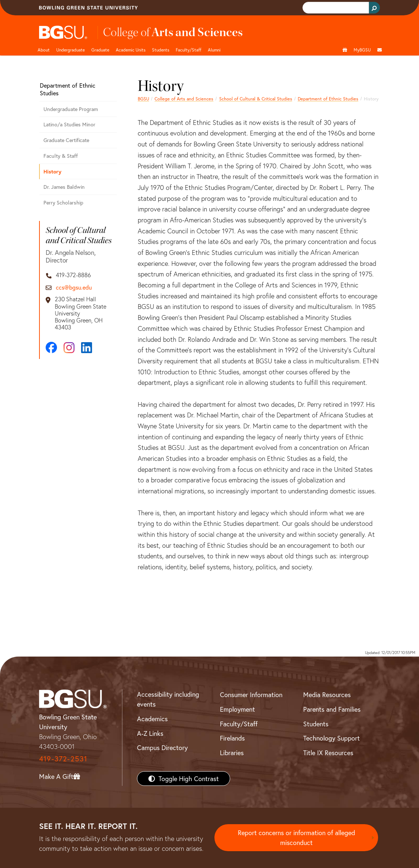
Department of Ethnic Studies (328, 99)
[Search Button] (374, 8)
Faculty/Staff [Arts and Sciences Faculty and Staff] (188, 50)
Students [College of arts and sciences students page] (161, 50)
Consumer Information (251, 695)
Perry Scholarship (63, 202)
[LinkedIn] (87, 348)
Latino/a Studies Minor (69, 124)
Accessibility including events (168, 699)
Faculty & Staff (61, 156)
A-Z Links (150, 733)
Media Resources (327, 695)
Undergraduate (71, 50)
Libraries (232, 753)
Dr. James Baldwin (64, 187)
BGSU (143, 99)
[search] (335, 8)
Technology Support (332, 738)
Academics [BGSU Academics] (152, 719)
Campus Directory (162, 747)
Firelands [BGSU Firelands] (232, 738)
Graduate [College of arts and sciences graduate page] (100, 50)
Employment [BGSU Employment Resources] (237, 709)
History (52, 171)
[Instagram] (69, 348)
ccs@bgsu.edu (74, 287)
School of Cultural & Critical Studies (256, 99)
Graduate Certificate (66, 140)
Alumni (214, 50)
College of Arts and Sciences (184, 99)
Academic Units (131, 50)
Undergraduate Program (71, 109)
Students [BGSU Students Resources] (316, 724)
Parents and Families (332, 709)
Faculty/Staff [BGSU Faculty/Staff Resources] (239, 724)
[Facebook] (51, 347)
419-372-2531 (63, 759)
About (44, 50)
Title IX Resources (328, 753)
